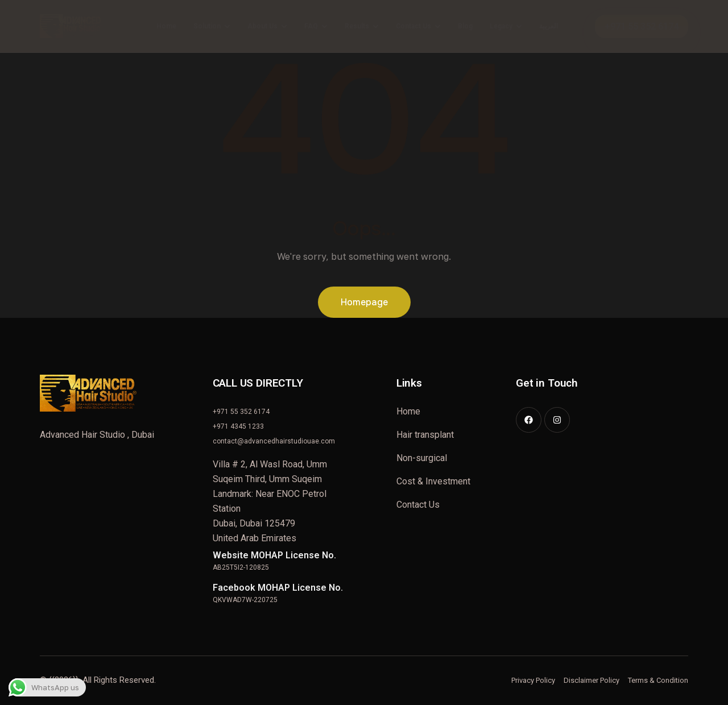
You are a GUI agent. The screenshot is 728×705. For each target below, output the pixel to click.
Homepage (364, 302)
